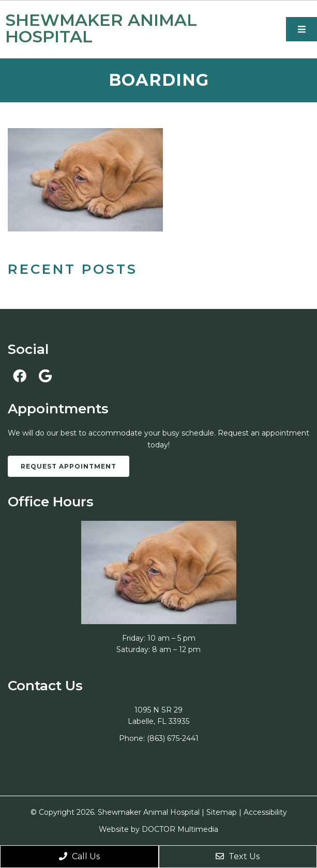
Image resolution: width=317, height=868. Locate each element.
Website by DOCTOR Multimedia (158, 829)
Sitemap (222, 812)
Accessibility (265, 812)
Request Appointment (69, 466)
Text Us (238, 856)
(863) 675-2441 (173, 738)
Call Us (79, 856)
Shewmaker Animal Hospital (101, 28)
